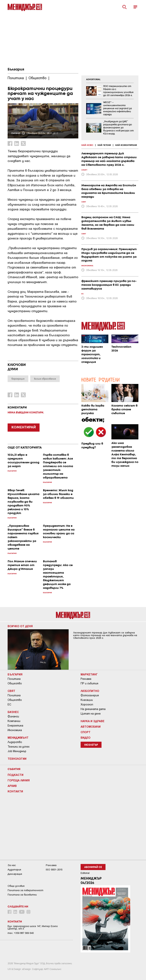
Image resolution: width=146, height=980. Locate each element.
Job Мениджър (17, 751)
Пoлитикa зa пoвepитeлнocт (25, 890)
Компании (14, 721)
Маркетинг (89, 674)
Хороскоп (87, 704)
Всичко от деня (20, 626)
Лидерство (15, 742)
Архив (12, 786)
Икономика (15, 730)
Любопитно (90, 691)
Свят (11, 691)
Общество (15, 683)
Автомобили (91, 727)
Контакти (15, 791)
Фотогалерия (90, 695)
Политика (14, 679)
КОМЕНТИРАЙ (24, 427)
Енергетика (15, 726)
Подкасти (15, 775)
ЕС (9, 704)
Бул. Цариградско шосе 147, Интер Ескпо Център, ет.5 (33, 927)
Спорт (86, 732)
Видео (86, 738)
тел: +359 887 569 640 (21, 933)
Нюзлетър (91, 745)
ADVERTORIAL (93, 80)
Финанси (13, 716)
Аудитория (14, 870)
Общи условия (16, 886)
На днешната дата (93, 709)
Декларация (15, 874)
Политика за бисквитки (22, 895)
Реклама (86, 679)
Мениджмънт (18, 738)
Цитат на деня (91, 714)
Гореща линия (19, 780)
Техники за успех (19, 747)
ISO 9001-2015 (54, 870)
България (16, 69)
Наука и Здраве (92, 721)
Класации (87, 700)
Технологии (17, 759)
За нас (12, 865)
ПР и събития (89, 683)
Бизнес (13, 712)
